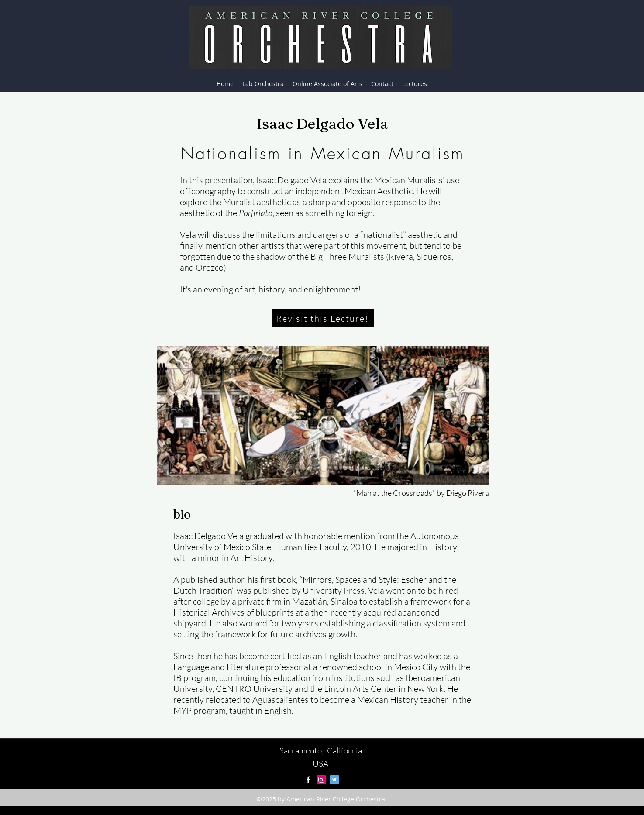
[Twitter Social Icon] (334, 780)
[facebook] (308, 780)
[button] (415, 84)
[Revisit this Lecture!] (323, 318)
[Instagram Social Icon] (321, 780)
